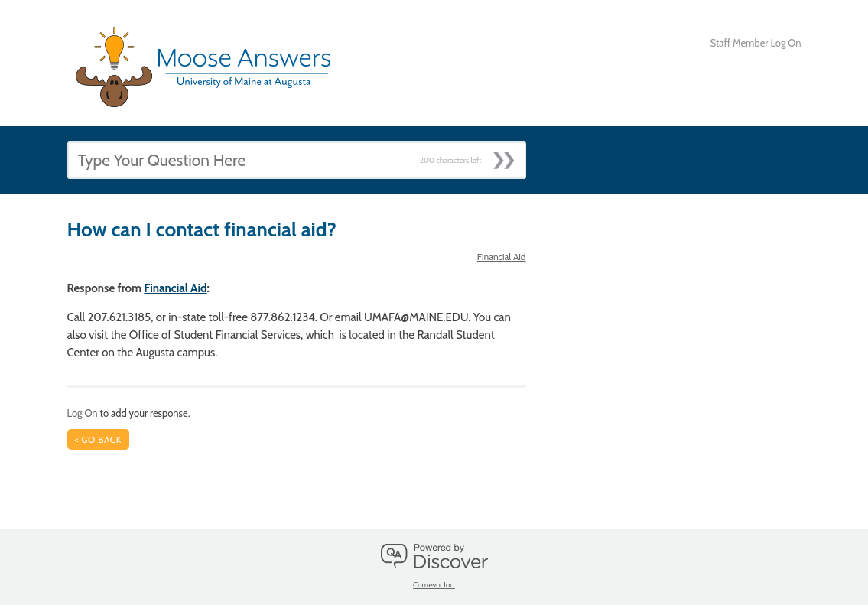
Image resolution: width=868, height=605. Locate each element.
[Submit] (509, 156)
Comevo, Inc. (434, 585)
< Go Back (99, 439)
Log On (83, 413)
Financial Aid (502, 257)
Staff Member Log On (756, 43)
